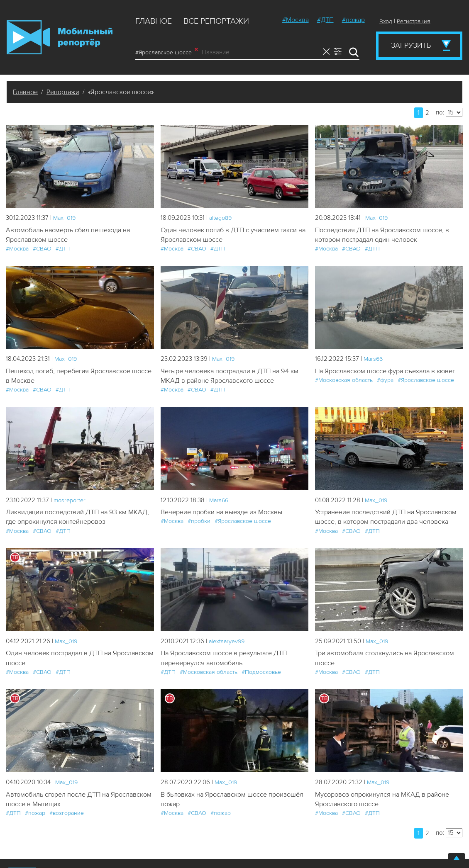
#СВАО (42, 249)
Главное (154, 21)
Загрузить (411, 45)
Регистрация (414, 21)
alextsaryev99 (228, 654)
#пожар (353, 20)
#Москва (296, 20)
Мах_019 (65, 218)
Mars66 (374, 360)
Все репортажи (216, 21)
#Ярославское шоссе (167, 52)
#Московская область (344, 381)
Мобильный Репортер (60, 37)
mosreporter (71, 502)
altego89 (222, 218)
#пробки (199, 523)
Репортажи (63, 92)
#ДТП (325, 20)
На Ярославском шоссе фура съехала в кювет (389, 372)
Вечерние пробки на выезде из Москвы (225, 514)
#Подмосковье (261, 685)
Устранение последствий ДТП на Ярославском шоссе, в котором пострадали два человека (385, 524)
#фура (385, 381)
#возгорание (67, 827)
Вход (386, 21)
